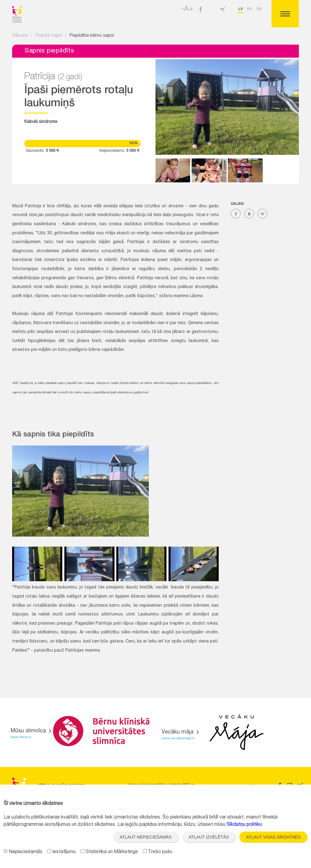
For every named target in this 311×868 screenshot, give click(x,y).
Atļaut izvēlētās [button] (209, 837)
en (259, 9)
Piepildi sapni (49, 36)
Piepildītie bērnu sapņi (92, 36)
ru (250, 9)
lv (241, 9)
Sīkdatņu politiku (244, 825)
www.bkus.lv (21, 737)
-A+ (187, 9)
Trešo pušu (157, 852)
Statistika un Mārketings (109, 852)
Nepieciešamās (23, 852)
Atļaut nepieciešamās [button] (146, 837)
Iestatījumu (61, 852)
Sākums (20, 36)
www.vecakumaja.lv (178, 738)
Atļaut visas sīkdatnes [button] (273, 837)
